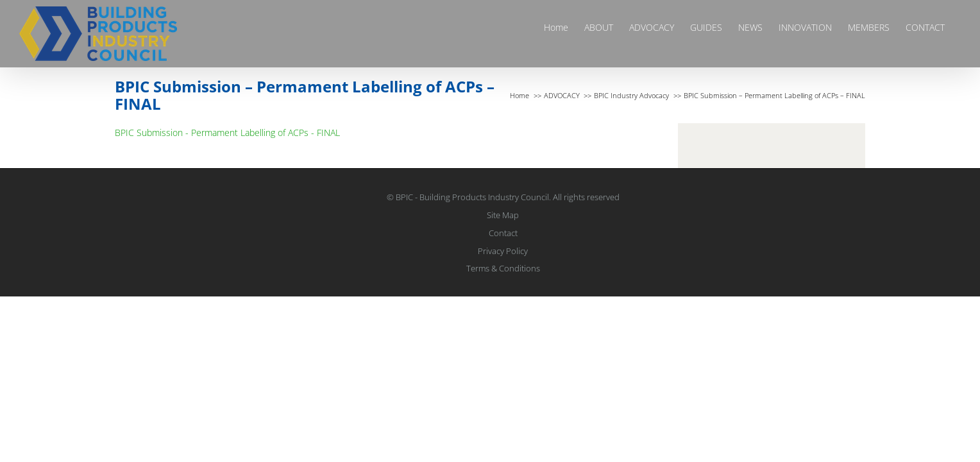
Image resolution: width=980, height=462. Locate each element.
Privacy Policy (503, 251)
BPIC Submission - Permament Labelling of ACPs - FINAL (227, 133)
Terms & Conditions (503, 268)
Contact (503, 233)
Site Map (503, 215)
